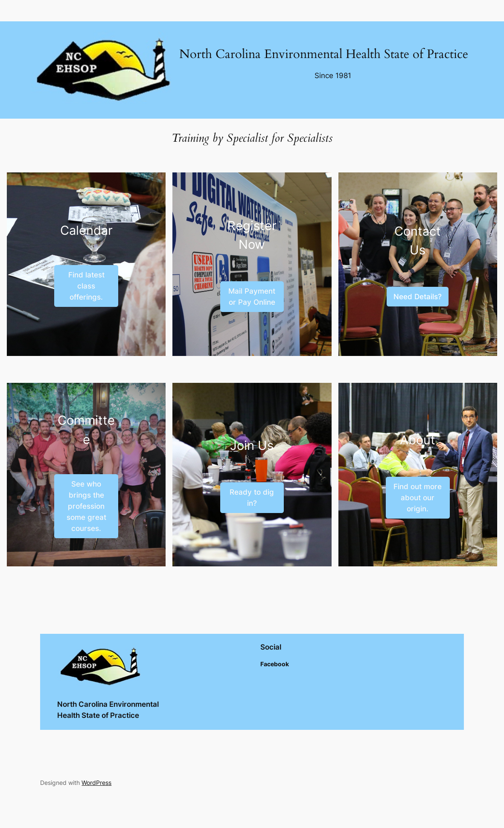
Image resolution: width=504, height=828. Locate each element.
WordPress (96, 783)
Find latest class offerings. (86, 286)
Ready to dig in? (252, 498)
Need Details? (418, 297)
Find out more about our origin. (418, 498)
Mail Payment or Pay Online (252, 297)
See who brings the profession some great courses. (86, 506)
